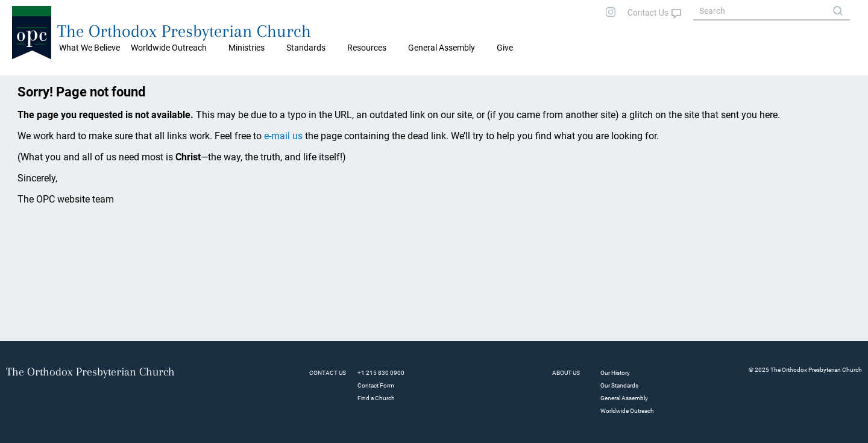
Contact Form (376, 385)
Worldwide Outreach (627, 411)
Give (505, 48)
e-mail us (283, 136)
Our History (615, 373)
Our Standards (619, 385)
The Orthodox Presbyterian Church (184, 31)
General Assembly (442, 48)
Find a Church (376, 398)
